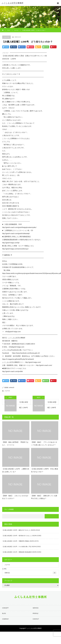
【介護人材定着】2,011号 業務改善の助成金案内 (17, 552)
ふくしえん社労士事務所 (34, 628)
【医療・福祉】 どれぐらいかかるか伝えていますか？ (15, 497)
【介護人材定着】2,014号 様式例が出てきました (17, 536)
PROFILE (35, 613)
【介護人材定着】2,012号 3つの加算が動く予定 (17, 547)
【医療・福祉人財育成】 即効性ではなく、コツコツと (15, 444)
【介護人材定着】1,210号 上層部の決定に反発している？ (16, 470)
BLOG (4, 613)
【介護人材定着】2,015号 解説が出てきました (16, 530)
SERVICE (36, 608)
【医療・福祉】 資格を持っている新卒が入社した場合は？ (44, 497)
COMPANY (5, 619)
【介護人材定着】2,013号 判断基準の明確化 (16, 541)
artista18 (12, 388)
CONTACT (36, 619)
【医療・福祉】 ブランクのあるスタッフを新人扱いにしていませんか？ (44, 444)
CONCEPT (5, 608)
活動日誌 (30, 573)
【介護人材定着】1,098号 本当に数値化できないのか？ (44, 470)
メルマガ (6, 37)
